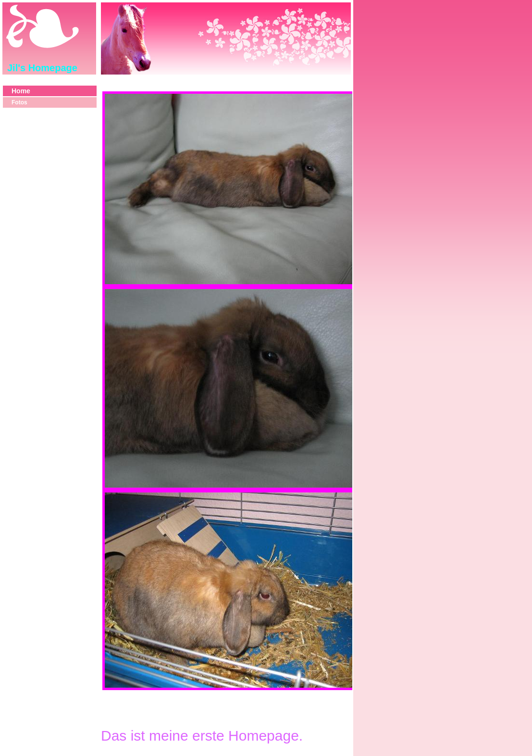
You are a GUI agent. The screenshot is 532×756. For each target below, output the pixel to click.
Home (21, 91)
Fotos (19, 102)
